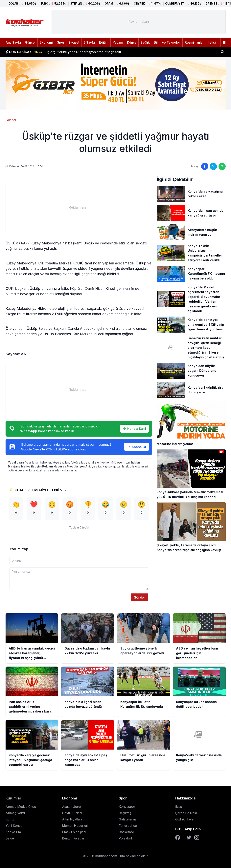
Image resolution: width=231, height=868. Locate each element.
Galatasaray (128, 819)
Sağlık (145, 42)
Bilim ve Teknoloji (167, 42)
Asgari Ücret (72, 807)
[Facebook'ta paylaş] (205, 166)
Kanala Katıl (134, 429)
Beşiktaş (125, 813)
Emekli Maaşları (74, 832)
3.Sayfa (89, 42)
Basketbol (126, 832)
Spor (61, 42)
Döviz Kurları (72, 813)
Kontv (10, 819)
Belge (10, 838)
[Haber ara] (222, 52)
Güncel (30, 42)
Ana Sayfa (13, 42)
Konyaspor (127, 807)
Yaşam (118, 42)
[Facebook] (178, 838)
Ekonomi (46, 42)
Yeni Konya (14, 826)
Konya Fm (13, 832)
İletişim (213, 42)
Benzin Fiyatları (74, 838)
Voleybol (125, 838)
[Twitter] (189, 838)
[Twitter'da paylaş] (213, 166)
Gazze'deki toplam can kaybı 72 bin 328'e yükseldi (77, 50)
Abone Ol (137, 447)
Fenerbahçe (128, 826)
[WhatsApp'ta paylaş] (222, 166)
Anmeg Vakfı (15, 813)
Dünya (132, 42)
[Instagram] (197, 838)
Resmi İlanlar (194, 42)
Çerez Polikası (186, 813)
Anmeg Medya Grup (21, 807)
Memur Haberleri (75, 826)
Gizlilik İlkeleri (185, 819)
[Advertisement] (139, 22)
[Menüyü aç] (224, 42)
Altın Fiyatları (72, 819)
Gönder (139, 598)
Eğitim (104, 42)
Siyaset (74, 42)
